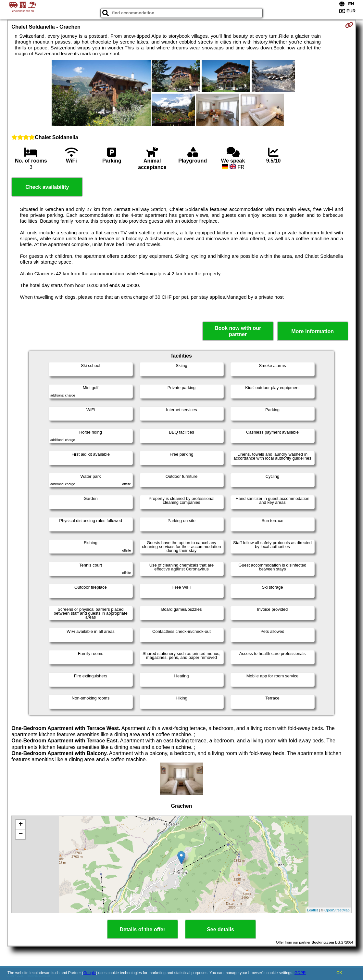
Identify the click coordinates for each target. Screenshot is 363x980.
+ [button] (21, 825)
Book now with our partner (238, 331)
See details (220, 929)
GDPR (300, 973)
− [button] (21, 834)
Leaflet (313, 910)
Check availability (47, 187)
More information (313, 331)
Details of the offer (143, 929)
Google (90, 973)
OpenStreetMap (337, 910)
